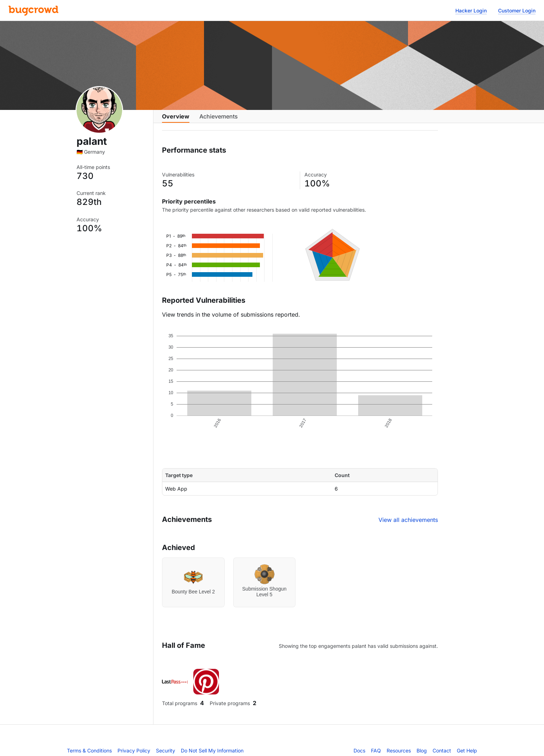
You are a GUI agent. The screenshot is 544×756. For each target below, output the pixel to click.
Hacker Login (471, 10)
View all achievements (408, 525)
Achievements (219, 120)
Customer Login (517, 10)
